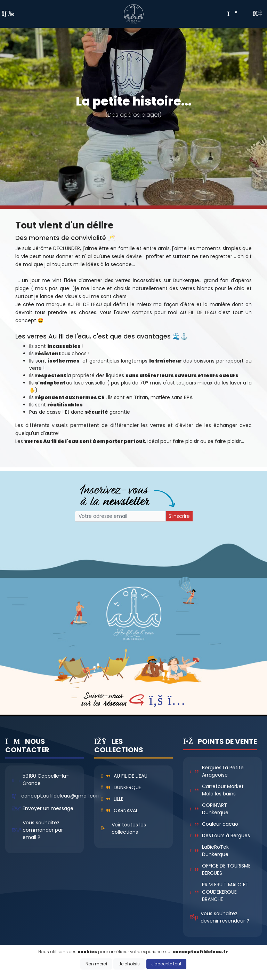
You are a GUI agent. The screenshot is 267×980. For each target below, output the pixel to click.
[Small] (120, 516)
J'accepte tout (166, 964)
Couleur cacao (214, 824)
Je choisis (129, 964)
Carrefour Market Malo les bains (217, 790)
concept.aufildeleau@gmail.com (61, 796)
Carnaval (120, 810)
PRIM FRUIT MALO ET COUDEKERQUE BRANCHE (219, 892)
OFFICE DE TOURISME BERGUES (220, 869)
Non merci (96, 964)
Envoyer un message (48, 808)
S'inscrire (179, 516)
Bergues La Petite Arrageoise (217, 771)
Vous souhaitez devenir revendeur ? (225, 917)
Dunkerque (121, 787)
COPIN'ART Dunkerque (209, 809)
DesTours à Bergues (220, 835)
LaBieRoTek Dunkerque (209, 851)
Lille (112, 799)
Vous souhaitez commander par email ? (43, 830)
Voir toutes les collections (129, 828)
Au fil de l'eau (124, 776)
